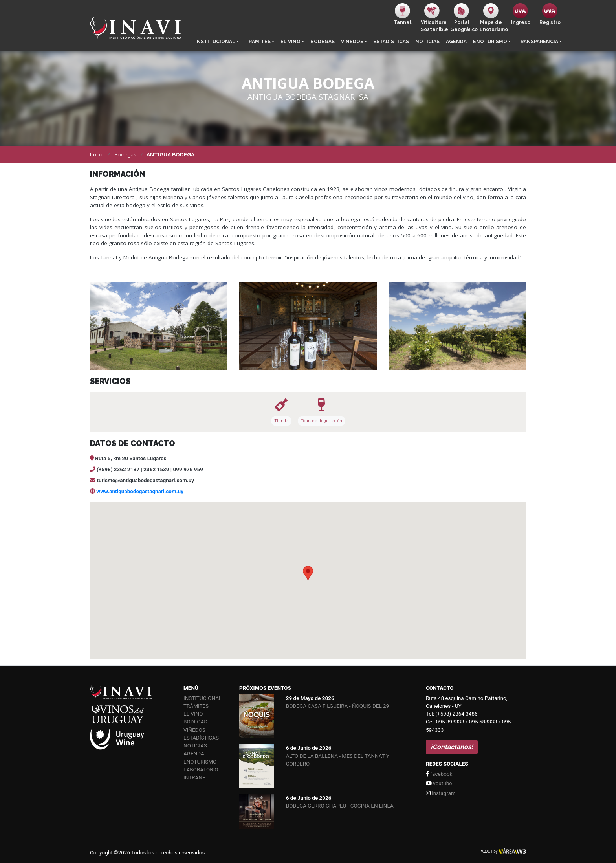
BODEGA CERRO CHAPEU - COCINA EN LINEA (340, 806)
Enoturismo (490, 42)
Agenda (456, 42)
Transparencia (538, 42)
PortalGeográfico (463, 18)
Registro (550, 14)
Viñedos (352, 42)
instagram (441, 793)
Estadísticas (391, 42)
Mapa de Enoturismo (493, 18)
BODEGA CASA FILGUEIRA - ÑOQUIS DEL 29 (338, 706)
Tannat (403, 14)
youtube (439, 783)
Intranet (196, 777)
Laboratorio (201, 769)
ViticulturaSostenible (434, 18)
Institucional (215, 42)
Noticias (427, 42)
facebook (439, 774)
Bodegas (323, 42)
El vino (291, 42)
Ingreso (521, 14)
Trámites (258, 42)
